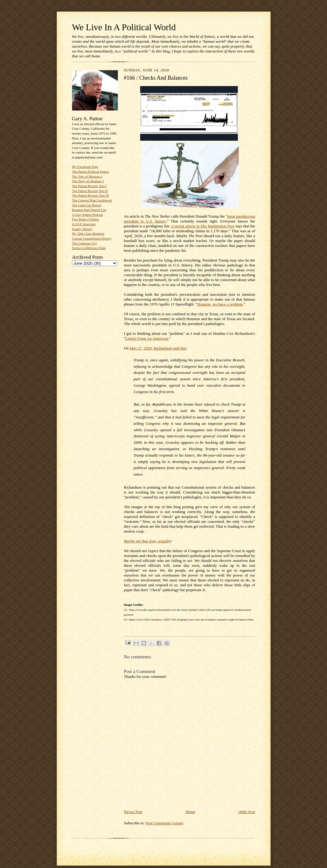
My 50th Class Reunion (88, 233)
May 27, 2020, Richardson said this (158, 348)
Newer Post (133, 812)
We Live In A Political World (124, 27)
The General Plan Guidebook (92, 200)
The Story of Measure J (88, 181)
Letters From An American (147, 338)
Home (190, 812)
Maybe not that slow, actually (147, 541)
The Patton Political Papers (91, 172)
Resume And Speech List (89, 210)
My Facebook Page (85, 167)
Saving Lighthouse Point (89, 248)
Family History (82, 229)
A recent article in (203, 226)
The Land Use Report (87, 205)
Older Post (247, 812)
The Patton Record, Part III (91, 195)
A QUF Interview (84, 224)
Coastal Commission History (92, 238)
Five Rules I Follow (86, 219)
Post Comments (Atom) (165, 823)
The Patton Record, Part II (90, 191)
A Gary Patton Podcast (87, 215)
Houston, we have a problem (220, 304)
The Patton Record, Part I (89, 186)
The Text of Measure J (87, 176)
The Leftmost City (85, 243)
